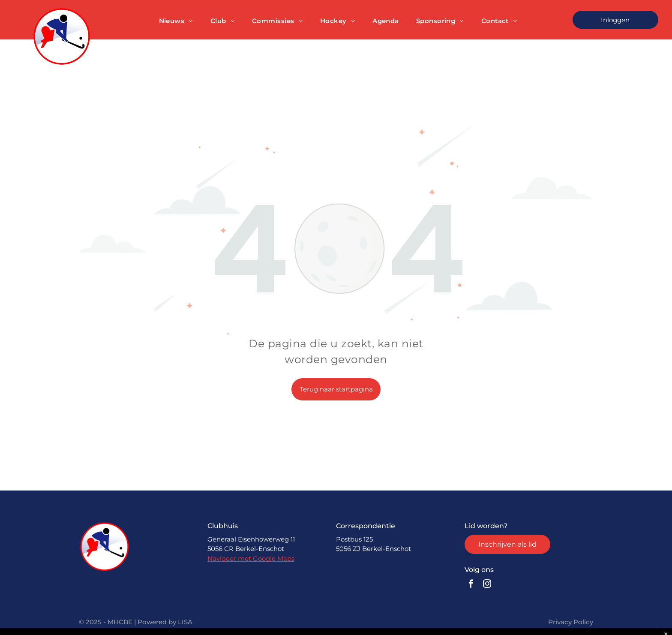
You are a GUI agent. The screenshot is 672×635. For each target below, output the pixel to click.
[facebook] (471, 585)
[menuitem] (176, 21)
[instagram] (487, 585)
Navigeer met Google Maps (251, 558)
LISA (185, 622)
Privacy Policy (571, 622)
